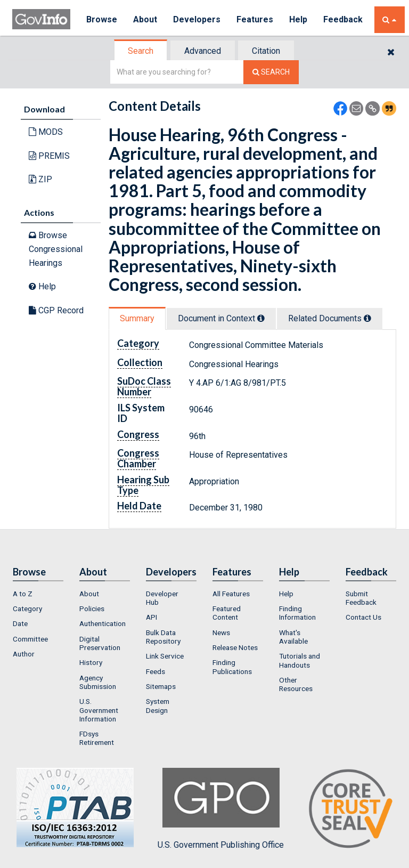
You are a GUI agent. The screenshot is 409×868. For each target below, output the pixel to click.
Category (27, 609)
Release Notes (235, 647)
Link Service (165, 656)
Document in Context (221, 318)
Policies (92, 609)
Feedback (343, 19)
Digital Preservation (100, 643)
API (152, 617)
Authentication (103, 623)
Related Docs (330, 318)
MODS (46, 132)
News (221, 632)
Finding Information (297, 613)
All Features (231, 594)
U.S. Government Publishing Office (221, 809)
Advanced (203, 51)
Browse (102, 19)
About (145, 19)
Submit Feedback (361, 598)
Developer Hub (162, 598)
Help (298, 19)
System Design (158, 705)
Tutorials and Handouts (300, 660)
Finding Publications (232, 667)
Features (255, 19)
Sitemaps (161, 686)
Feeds (156, 671)
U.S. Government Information (99, 710)
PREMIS (49, 156)
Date (20, 623)
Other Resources (296, 684)
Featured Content (227, 613)
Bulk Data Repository (163, 637)
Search (141, 51)
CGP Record (56, 310)
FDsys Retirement (97, 738)
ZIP (40, 179)
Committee (30, 639)
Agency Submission (98, 682)
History (91, 662)
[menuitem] (38, 594)
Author (24, 654)
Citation (266, 51)
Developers (197, 19)
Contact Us (363, 617)
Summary (137, 318)
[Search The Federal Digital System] (271, 72)
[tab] (141, 51)
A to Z (23, 594)
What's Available (293, 637)
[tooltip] (261, 318)
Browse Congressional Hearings (56, 249)
